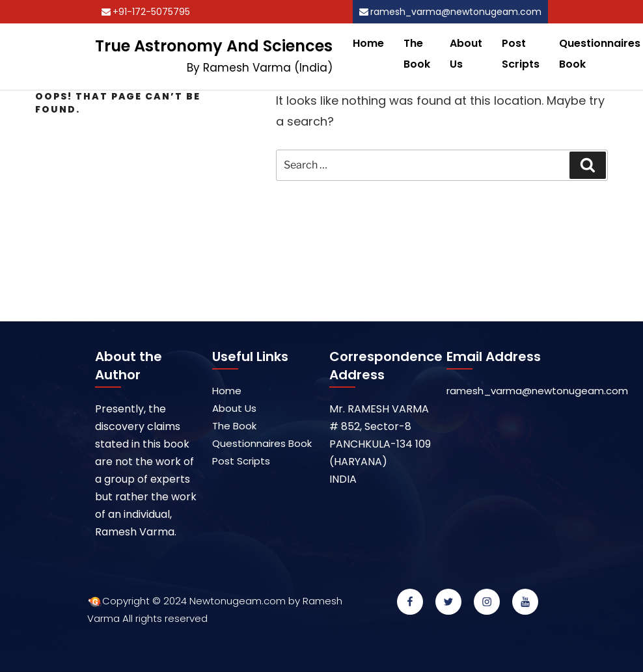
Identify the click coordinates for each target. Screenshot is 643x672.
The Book (417, 54)
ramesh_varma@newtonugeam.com (456, 12)
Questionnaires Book (262, 443)
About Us (466, 54)
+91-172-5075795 (151, 12)
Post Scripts (521, 54)
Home (368, 43)
